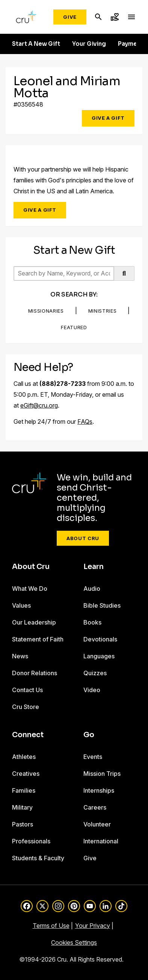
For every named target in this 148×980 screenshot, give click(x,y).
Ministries (103, 311)
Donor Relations (35, 673)
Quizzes (95, 673)
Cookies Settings (74, 942)
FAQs (85, 422)
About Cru (83, 538)
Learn (94, 567)
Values (21, 605)
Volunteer (97, 824)
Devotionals (100, 639)
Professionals (31, 841)
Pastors (23, 824)
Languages (99, 656)
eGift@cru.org (39, 405)
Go (89, 735)
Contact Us (27, 690)
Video (92, 690)
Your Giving (89, 44)
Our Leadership (34, 622)
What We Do (30, 589)
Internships (99, 790)
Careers (95, 807)
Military (22, 807)
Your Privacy (93, 926)
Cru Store (26, 707)
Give (70, 17)
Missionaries (46, 311)
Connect (28, 735)
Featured (74, 327)
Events (93, 757)
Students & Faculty (38, 858)
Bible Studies (102, 605)
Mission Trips (102, 774)
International (101, 841)
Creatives (26, 774)
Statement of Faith (38, 639)
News (20, 656)
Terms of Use (51, 926)
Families (24, 790)
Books (92, 622)
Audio (92, 589)
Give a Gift (108, 118)
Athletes (24, 757)
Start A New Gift (36, 44)
